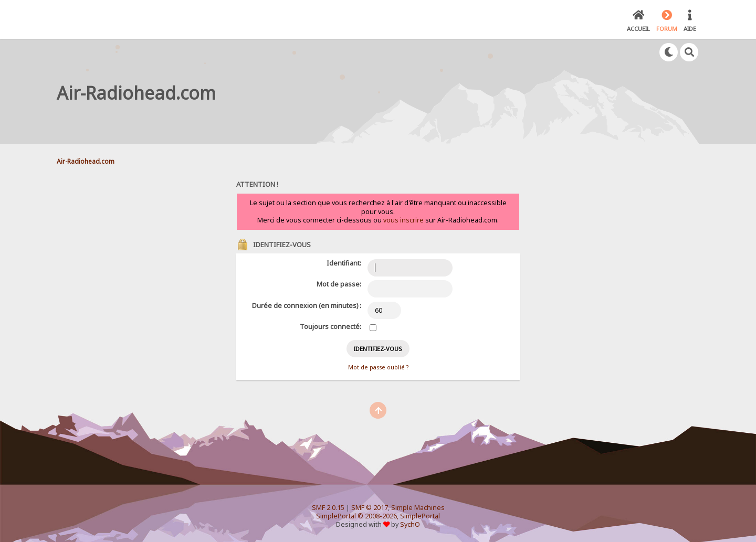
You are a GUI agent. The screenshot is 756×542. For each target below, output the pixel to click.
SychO (410, 524)
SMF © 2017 (370, 508)
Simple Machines (418, 508)
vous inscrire (403, 220)
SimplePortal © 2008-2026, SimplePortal (378, 516)
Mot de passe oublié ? (378, 367)
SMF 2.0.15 (328, 508)
